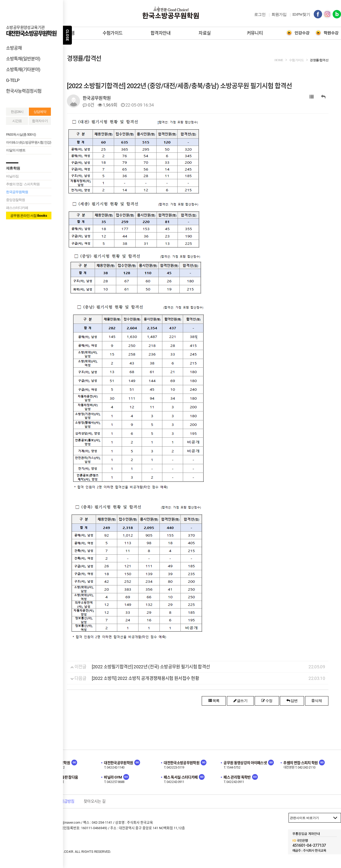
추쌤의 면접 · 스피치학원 (23, 184)
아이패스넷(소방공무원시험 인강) (29, 142)
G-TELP (13, 80)
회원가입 (279, 14)
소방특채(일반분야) (23, 59)
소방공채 (14, 48)
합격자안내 (161, 33)
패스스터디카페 (17, 208)
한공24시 (17, 112)
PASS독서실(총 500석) (21, 134)
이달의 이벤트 (16, 150)
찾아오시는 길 (95, 801)
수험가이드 (113, 33)
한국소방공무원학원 (170, 13)
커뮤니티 (255, 33)
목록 (214, 701)
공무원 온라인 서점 (29, 216)
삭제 (317, 701)
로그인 (260, 14)
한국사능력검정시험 (24, 91)
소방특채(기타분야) (23, 70)
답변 (292, 701)
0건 (88, 105)
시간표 (17, 121)
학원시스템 (64, 33)
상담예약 (40, 112)
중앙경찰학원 (15, 200)
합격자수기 (40, 121)
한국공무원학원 (17, 192)
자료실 (205, 33)
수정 (267, 701)
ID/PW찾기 (301, 14)
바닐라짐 (12, 176)
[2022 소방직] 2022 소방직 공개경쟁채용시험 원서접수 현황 (146, 678)
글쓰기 (241, 701)
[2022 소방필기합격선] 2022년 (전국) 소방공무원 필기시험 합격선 (151, 667)
